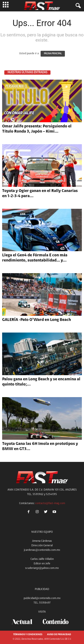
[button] (77, 6)
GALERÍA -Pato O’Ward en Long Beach (37, 320)
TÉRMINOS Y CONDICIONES (28, 635)
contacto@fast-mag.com (50, 503)
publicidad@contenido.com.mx (42, 598)
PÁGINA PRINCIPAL (53, 54)
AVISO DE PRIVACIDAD (59, 635)
